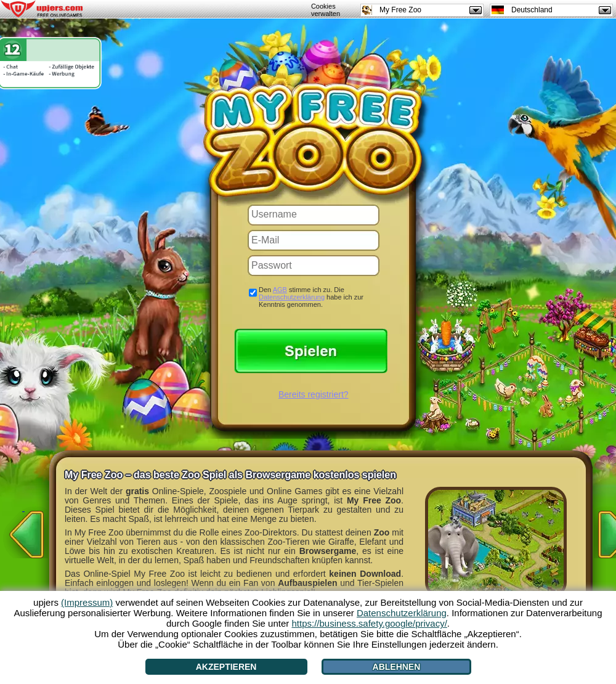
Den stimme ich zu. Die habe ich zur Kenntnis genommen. (311, 297)
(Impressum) (87, 602)
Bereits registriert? (314, 394)
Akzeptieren (226, 667)
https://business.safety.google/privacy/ (369, 623)
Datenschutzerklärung (292, 297)
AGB (280, 290)
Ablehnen (397, 667)
